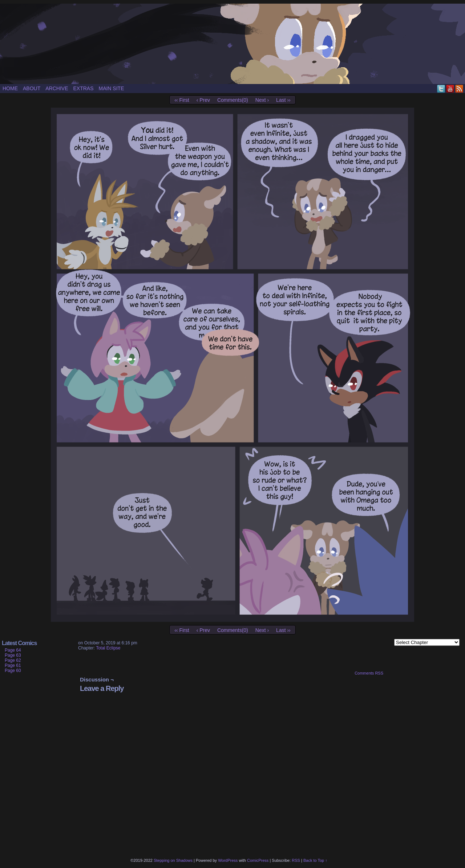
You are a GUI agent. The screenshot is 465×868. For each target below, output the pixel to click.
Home (10, 88)
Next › (262, 100)
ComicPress (258, 860)
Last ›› (283, 100)
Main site (111, 88)
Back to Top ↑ (315, 860)
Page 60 (13, 671)
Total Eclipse (108, 648)
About (32, 88)
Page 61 (13, 665)
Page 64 (13, 650)
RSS (459, 89)
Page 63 (13, 655)
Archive (57, 88)
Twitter (441, 89)
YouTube (450, 89)
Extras (83, 88)
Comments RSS (369, 673)
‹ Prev (203, 100)
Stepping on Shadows (232, 44)
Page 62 (13, 660)
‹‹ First (182, 100)
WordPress (228, 860)
